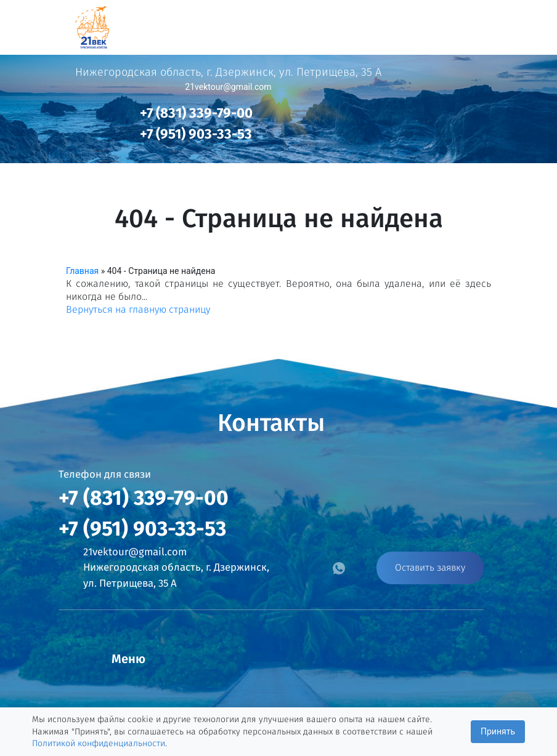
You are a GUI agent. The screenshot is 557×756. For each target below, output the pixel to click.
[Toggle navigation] (531, 24)
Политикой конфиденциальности (99, 743)
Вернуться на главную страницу (138, 309)
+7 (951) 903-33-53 (196, 134)
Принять (498, 731)
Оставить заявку (430, 568)
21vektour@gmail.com (228, 87)
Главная (82, 271)
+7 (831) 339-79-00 (196, 113)
